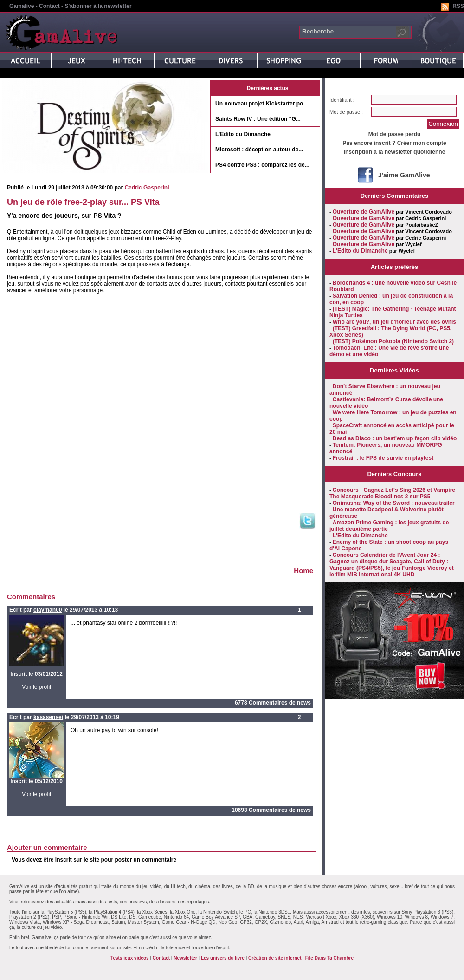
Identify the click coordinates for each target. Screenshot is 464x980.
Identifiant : (342, 100)
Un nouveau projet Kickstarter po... (261, 104)
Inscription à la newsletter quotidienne (395, 152)
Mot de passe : (346, 112)
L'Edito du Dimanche (243, 134)
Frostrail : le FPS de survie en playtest (383, 458)
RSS (458, 6)
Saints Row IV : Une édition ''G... (258, 119)
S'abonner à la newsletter (98, 6)
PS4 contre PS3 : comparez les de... (262, 165)
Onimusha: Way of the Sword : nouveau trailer (394, 503)
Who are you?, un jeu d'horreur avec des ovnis (394, 322)
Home (303, 571)
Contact (49, 6)
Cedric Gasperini (147, 188)
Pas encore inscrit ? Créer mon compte (394, 143)
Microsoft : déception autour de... (259, 150)
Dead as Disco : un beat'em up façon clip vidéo (395, 438)
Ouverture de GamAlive (364, 212)
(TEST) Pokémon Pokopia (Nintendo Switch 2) (393, 341)
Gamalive (22, 6)
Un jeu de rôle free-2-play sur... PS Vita (83, 202)
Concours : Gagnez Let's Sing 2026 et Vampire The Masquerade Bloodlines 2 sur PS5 (392, 493)
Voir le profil (36, 687)
